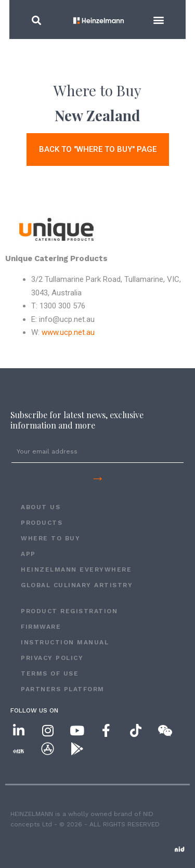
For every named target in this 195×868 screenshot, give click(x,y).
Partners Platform (63, 689)
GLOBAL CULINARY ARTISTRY (77, 585)
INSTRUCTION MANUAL (65, 642)
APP (28, 554)
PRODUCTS (42, 523)
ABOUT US (41, 507)
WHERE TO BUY (50, 538)
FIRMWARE (41, 627)
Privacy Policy (52, 658)
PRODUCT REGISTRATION (69, 611)
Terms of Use (50, 673)
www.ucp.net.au (68, 332)
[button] (29, 20)
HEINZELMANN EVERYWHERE (76, 569)
